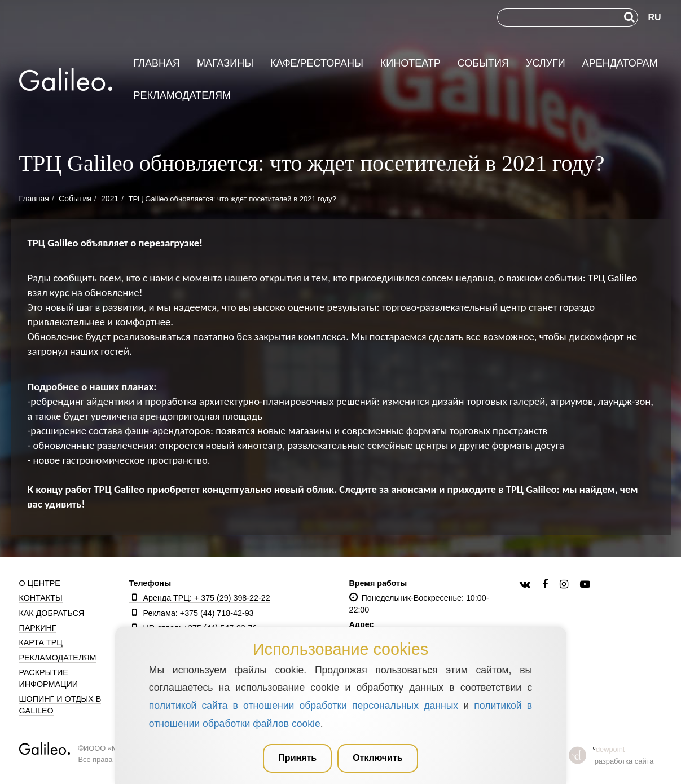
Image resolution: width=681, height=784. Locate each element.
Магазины (225, 63)
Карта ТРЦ (41, 642)
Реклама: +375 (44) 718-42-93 (192, 613)
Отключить (378, 758)
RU (654, 17)
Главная (157, 63)
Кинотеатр (410, 63)
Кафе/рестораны (317, 63)
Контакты (41, 598)
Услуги (546, 63)
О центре (40, 583)
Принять (297, 758)
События (483, 63)
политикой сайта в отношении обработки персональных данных (304, 706)
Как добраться (52, 613)
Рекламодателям (183, 96)
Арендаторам (620, 63)
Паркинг (38, 628)
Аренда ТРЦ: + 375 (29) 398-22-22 (200, 598)
